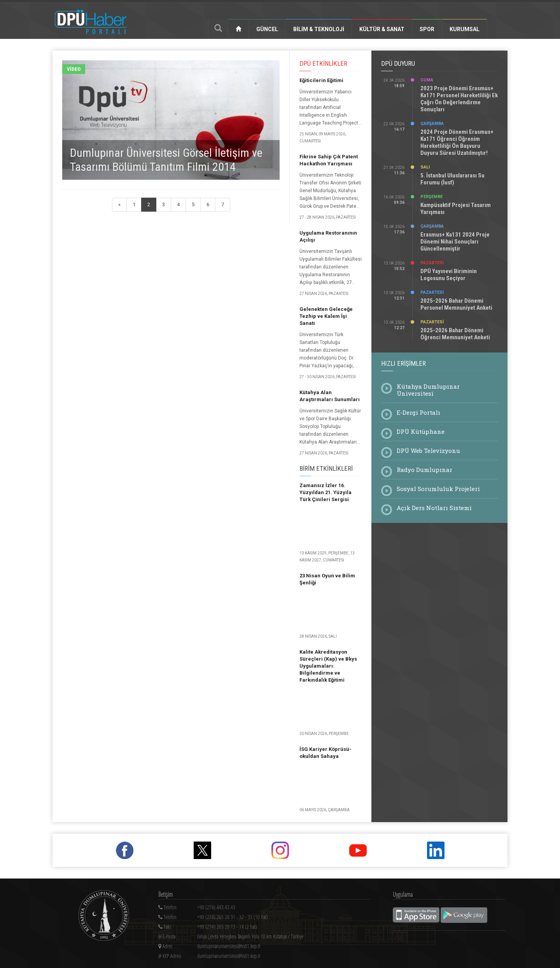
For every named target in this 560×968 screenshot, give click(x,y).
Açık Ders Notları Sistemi (434, 508)
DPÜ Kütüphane (421, 431)
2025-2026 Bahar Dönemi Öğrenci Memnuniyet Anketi (455, 334)
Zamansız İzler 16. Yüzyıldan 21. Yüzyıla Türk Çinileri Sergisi (325, 492)
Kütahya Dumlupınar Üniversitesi (428, 390)
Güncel (267, 29)
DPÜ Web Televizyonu (428, 451)
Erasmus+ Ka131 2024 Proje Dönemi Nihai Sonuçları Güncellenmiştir (455, 242)
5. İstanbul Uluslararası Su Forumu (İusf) (452, 179)
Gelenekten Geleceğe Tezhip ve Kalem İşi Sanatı (326, 316)
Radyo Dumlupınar (424, 470)
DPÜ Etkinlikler (323, 63)
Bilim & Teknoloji (319, 29)
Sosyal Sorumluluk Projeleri (438, 489)
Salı (425, 167)
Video (74, 69)
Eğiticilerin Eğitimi (321, 80)
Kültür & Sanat (382, 29)
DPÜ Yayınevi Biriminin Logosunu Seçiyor (449, 275)
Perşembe (431, 197)
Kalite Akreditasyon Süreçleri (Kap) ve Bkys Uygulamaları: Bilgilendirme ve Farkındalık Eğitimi (328, 666)
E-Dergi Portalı (418, 412)
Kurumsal (465, 29)
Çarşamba (432, 124)
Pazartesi (432, 263)
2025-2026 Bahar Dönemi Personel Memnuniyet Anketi (456, 304)
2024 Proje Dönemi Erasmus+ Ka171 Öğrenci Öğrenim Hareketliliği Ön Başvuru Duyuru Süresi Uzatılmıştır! (457, 142)
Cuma (427, 80)
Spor (427, 29)
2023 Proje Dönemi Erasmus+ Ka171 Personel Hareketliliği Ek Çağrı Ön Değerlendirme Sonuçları (459, 99)
